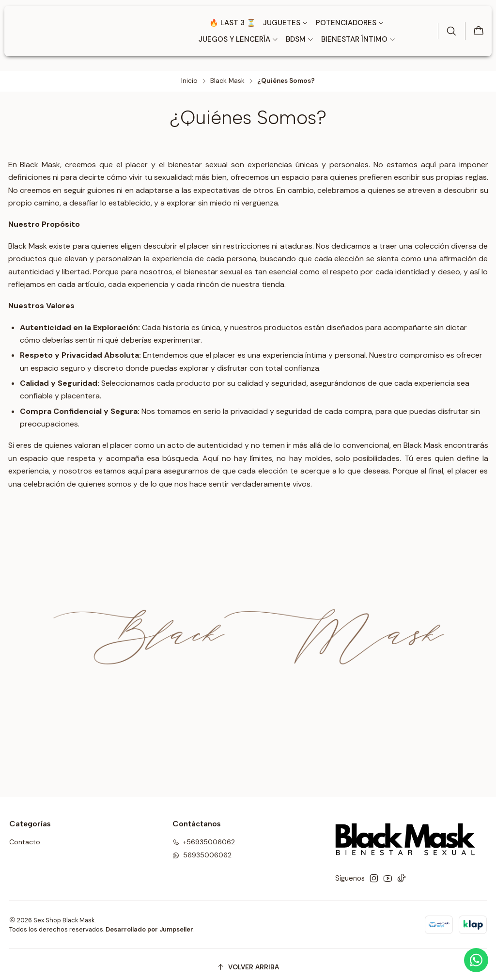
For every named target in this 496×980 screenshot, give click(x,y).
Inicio (189, 76)
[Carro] (478, 31)
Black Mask (227, 76)
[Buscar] (450, 31)
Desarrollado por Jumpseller (149, 924)
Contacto (25, 837)
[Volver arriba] (248, 962)
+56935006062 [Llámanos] (204, 837)
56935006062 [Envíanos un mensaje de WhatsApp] (202, 850)
